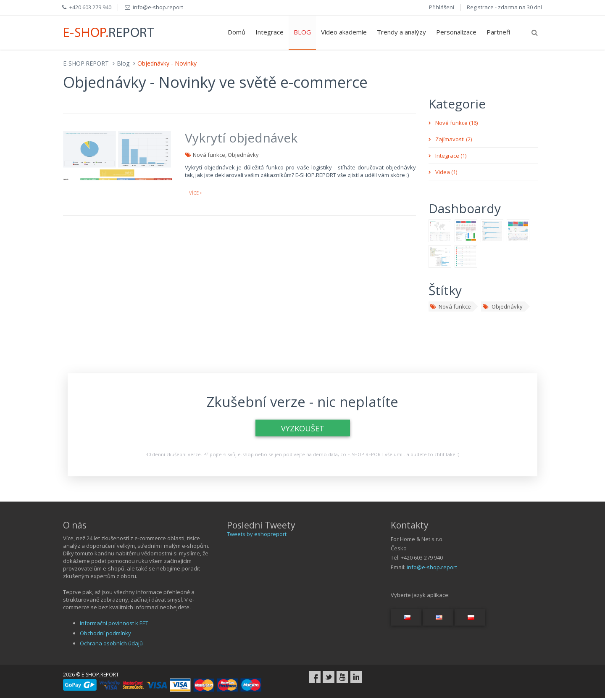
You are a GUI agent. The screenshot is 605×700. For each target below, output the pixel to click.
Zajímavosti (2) (454, 139)
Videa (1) (446, 172)
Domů (237, 32)
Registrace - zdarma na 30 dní (504, 7)
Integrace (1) (451, 156)
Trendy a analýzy (401, 32)
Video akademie (344, 32)
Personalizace (456, 32)
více (195, 193)
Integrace (270, 32)
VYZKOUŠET (303, 428)
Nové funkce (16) (456, 123)
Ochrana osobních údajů (111, 643)
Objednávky (502, 306)
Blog (123, 63)
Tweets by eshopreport (257, 534)
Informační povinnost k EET (114, 623)
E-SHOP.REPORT (86, 63)
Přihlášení (442, 7)
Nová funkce (450, 306)
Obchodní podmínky (105, 633)
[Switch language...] (406, 617)
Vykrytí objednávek (241, 138)
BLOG (302, 32)
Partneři (498, 32)
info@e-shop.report (432, 567)
